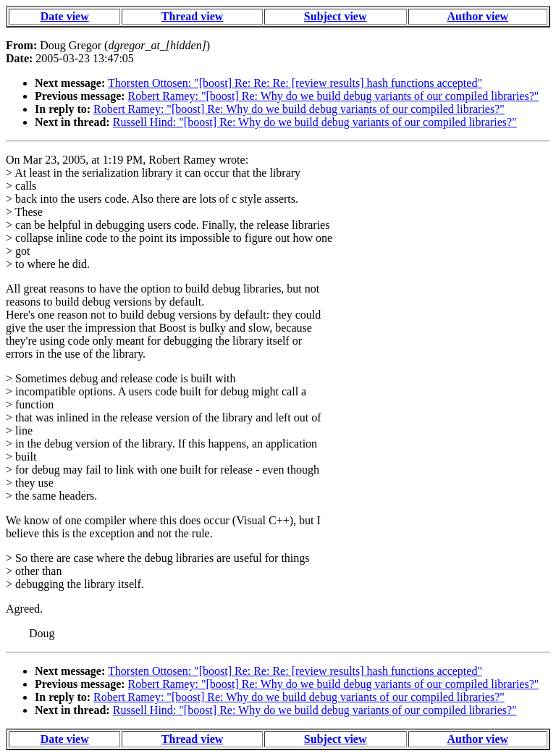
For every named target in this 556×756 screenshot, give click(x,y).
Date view (65, 16)
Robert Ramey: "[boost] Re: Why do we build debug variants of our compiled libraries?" (334, 96)
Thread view (192, 16)
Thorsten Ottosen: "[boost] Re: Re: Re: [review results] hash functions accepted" (295, 83)
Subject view (336, 16)
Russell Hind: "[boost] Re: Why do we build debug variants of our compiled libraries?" (315, 122)
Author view (478, 16)
